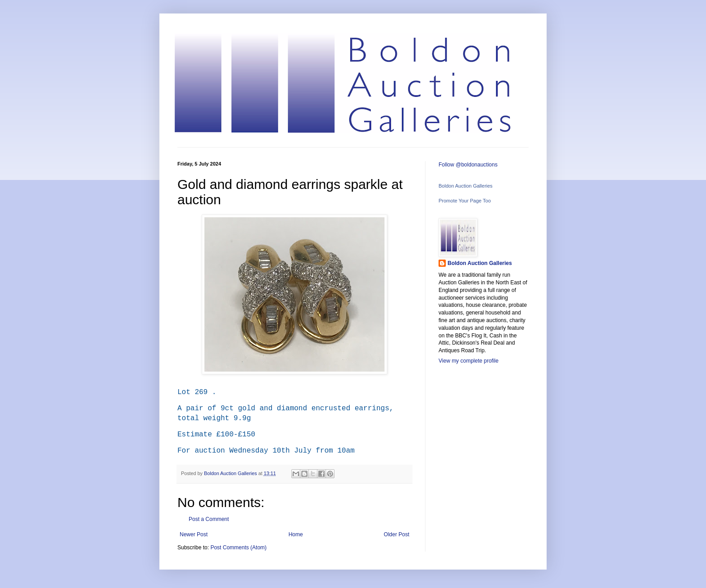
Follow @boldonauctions (468, 165)
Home (296, 534)
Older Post (396, 534)
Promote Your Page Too (465, 201)
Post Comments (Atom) (238, 548)
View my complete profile (468, 361)
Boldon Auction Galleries (466, 186)
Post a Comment (209, 519)
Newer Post (194, 534)
